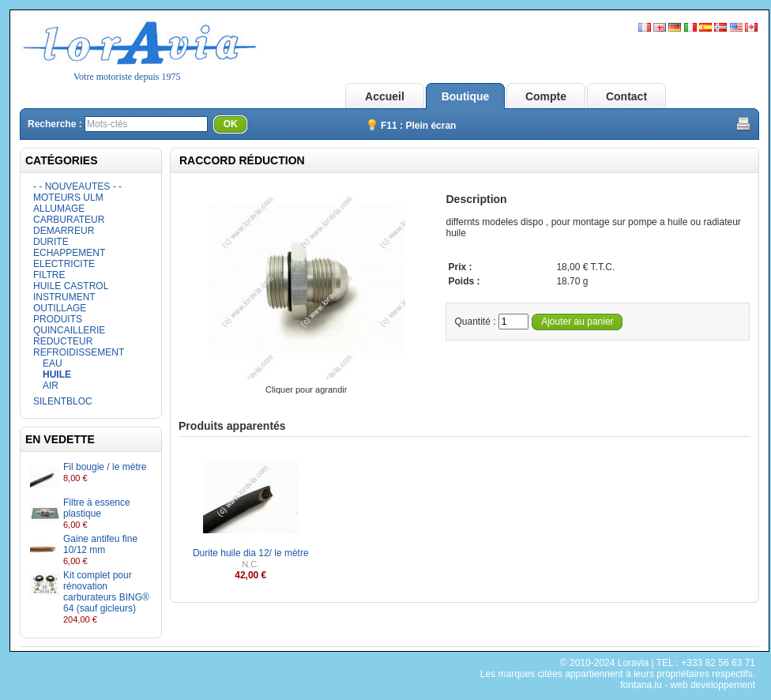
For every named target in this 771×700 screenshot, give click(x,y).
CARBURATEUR (69, 220)
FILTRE (49, 275)
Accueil (385, 96)
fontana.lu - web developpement (688, 685)
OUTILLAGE (60, 308)
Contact (626, 96)
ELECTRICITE (64, 264)
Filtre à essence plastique (97, 508)
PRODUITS (58, 319)
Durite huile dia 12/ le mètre (251, 553)
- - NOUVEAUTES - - (77, 186)
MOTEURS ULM (68, 198)
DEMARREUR (64, 231)
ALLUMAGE (59, 209)
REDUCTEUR (63, 341)
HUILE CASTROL (71, 286)
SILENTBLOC (63, 401)
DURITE (51, 242)
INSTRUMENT (64, 297)
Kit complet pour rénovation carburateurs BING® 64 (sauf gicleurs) (106, 592)
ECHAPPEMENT (69, 253)
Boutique (466, 96)
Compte (546, 96)
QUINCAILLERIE (69, 330)
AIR (51, 386)
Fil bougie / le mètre (105, 467)
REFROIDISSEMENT (79, 352)
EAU (53, 363)
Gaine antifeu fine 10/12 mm (100, 544)
